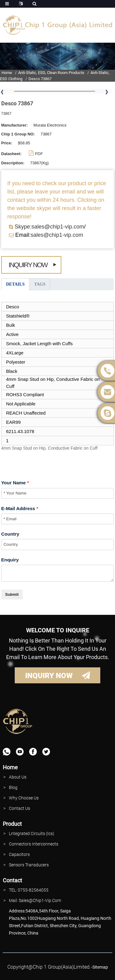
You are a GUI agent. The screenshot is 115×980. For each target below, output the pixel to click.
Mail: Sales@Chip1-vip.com (35, 900)
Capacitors (19, 854)
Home (7, 73)
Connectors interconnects (34, 844)
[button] (107, 92)
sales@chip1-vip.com (57, 235)
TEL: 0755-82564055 (29, 890)
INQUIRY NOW (49, 676)
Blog (13, 787)
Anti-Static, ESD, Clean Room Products (51, 73)
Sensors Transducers (29, 865)
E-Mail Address (18, 508)
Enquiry (10, 560)
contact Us (19, 808)
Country (10, 534)
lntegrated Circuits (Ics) (32, 834)
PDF (39, 154)
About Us (18, 777)
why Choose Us (24, 798)
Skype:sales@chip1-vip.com (49, 227)
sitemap (100, 967)
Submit (12, 594)
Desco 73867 (40, 79)
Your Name (13, 483)
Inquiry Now (28, 265)
